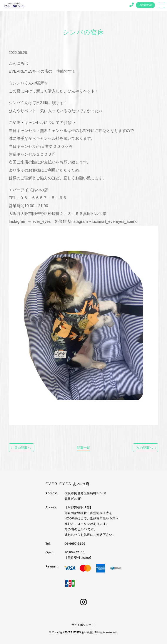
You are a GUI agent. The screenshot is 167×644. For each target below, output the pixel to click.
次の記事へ (144, 448)
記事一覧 (83, 448)
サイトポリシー (81, 625)
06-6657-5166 (75, 544)
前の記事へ (23, 448)
